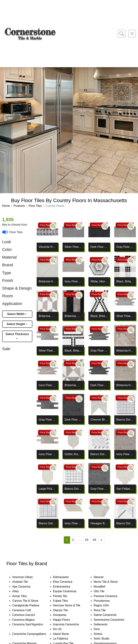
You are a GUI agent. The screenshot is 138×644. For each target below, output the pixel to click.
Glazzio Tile (64, 610)
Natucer (102, 577)
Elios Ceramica (66, 582)
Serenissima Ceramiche (112, 620)
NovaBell (103, 587)
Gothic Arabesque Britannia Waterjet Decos (73, 454)
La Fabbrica (64, 639)
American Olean (26, 577)
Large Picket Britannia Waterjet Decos (47, 489)
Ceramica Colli (25, 610)
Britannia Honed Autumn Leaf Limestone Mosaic (125, 351)
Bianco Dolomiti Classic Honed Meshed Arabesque (99, 454)
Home (6, 206)
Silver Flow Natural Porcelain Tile (73, 247)
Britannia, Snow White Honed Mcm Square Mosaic (73, 385)
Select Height (16, 324)
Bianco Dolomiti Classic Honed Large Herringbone (125, 523)
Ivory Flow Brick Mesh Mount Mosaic (47, 454)
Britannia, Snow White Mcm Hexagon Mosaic (47, 316)
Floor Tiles (35, 206)
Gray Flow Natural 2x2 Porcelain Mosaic (99, 489)
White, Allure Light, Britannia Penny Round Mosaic (99, 281)
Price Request (47, 225)
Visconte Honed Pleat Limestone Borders (47, 247)
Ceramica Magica (27, 620)
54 (95, 540)
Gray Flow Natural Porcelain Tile (125, 247)
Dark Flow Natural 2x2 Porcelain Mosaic (73, 420)
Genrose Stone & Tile (71, 605)
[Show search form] (122, 34)
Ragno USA (105, 605)
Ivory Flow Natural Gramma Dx (73, 523)
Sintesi (102, 634)
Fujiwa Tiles (64, 601)
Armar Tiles (23, 596)
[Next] (101, 540)
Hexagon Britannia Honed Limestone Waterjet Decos (99, 523)
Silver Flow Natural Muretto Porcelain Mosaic (125, 316)
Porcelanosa (105, 601)
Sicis (100, 629)
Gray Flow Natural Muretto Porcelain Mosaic (99, 351)
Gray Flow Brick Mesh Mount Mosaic (47, 420)
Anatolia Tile (24, 582)
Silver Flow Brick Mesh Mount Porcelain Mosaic (47, 351)
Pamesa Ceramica (110, 596)
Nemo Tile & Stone (109, 582)
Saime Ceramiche (109, 615)
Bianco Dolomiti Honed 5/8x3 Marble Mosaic (47, 523)
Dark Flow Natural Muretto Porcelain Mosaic (99, 385)
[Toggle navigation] (132, 34)
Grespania (63, 615)
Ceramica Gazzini (27, 615)
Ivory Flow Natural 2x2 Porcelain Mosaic (125, 454)
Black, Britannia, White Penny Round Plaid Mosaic (125, 281)
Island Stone (65, 634)
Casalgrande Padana (29, 605)
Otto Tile (103, 591)
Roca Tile (103, 610)
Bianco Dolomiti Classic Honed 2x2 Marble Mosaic (73, 489)
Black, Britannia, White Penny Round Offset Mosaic (73, 351)
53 (87, 540)
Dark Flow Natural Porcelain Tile (99, 247)
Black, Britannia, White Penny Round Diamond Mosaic (99, 316)
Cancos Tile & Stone (29, 601)
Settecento (104, 624)
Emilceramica (65, 587)
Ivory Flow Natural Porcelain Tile (73, 281)
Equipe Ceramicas (68, 591)
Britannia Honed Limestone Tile (47, 281)
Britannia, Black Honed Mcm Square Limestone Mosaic (73, 316)
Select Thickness (17, 334)
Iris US (61, 629)
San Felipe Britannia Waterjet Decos (125, 489)
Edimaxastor (65, 577)
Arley (20, 591)
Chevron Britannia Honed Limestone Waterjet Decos (99, 420)
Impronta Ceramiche (70, 624)
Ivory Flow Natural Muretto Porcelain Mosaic (47, 385)
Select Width (16, 314)
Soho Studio (106, 639)
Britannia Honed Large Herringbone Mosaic (125, 385)
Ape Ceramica (26, 587)
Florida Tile (64, 596)
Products (19, 206)
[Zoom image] (53, 226)
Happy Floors (66, 620)
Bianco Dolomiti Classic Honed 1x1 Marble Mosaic (125, 420)
